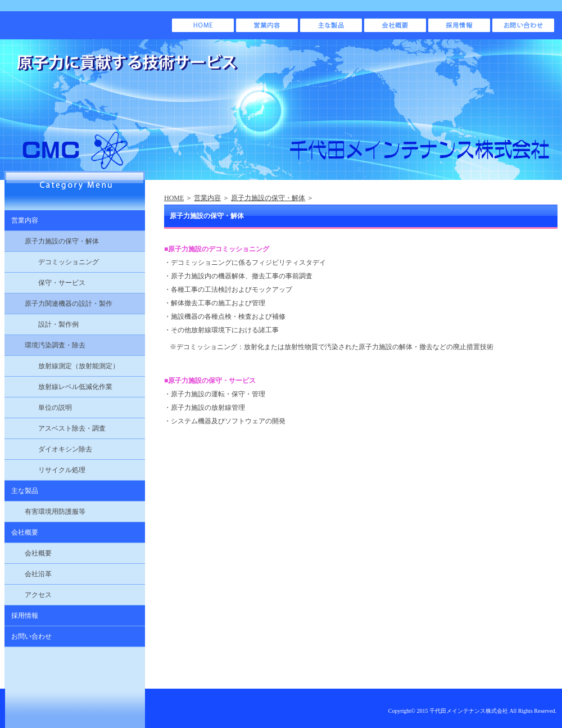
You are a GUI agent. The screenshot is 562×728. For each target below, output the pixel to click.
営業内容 (207, 198)
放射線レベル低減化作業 (58, 387)
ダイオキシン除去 (48, 449)
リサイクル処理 (45, 470)
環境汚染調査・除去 (45, 345)
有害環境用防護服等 (45, 512)
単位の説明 (38, 408)
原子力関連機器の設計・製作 (58, 304)
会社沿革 (28, 574)
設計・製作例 (42, 324)
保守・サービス (45, 283)
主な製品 (21, 491)
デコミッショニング (52, 262)
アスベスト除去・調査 (55, 428)
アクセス (28, 595)
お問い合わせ (28, 636)
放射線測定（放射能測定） (62, 366)
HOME (174, 198)
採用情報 (21, 616)
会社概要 (21, 532)
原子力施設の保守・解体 (268, 198)
